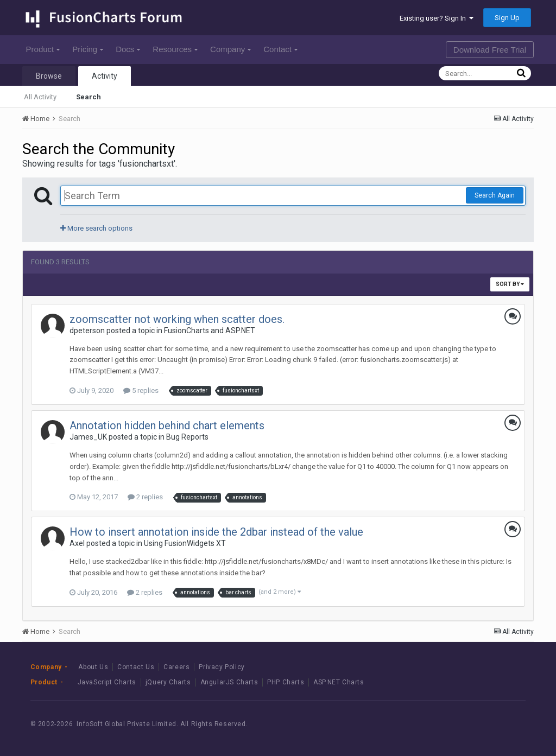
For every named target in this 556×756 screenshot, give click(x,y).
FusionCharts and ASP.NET (210, 331)
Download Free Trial (490, 50)
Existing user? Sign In (437, 18)
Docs (128, 49)
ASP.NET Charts (339, 682)
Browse (49, 76)
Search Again (495, 195)
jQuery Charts (168, 682)
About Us (93, 667)
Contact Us (136, 667)
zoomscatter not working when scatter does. (177, 319)
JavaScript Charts (107, 682)
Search (89, 97)
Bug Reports (187, 437)
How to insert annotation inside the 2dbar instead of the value (216, 532)
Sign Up (507, 18)
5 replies (141, 390)
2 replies (145, 497)
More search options (96, 228)
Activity (105, 76)
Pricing (88, 49)
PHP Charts (286, 682)
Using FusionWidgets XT (185, 543)
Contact (280, 49)
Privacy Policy (222, 667)
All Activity (40, 97)
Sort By (510, 284)
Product (43, 49)
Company (230, 49)
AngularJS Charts (229, 682)
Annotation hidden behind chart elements (167, 425)
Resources (175, 49)
